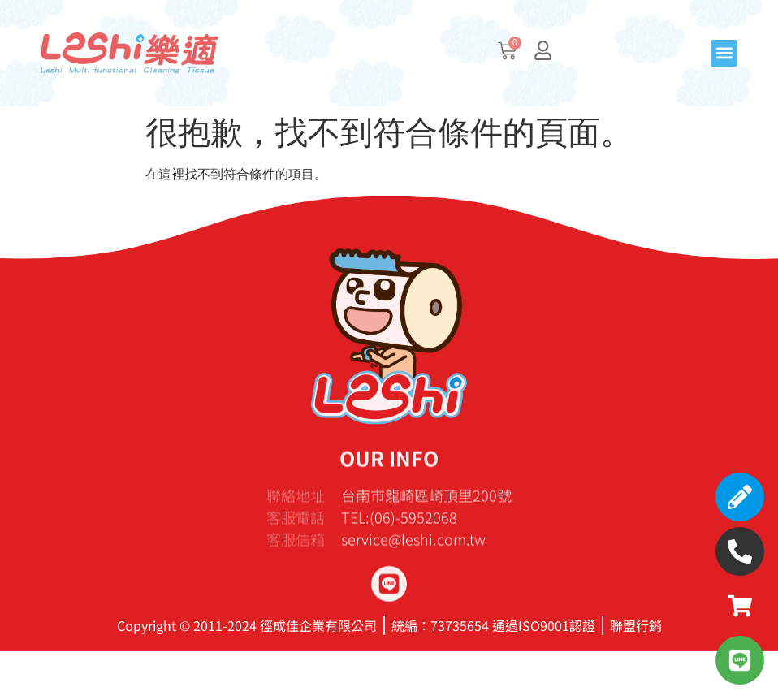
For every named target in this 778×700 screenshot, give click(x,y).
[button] (724, 53)
